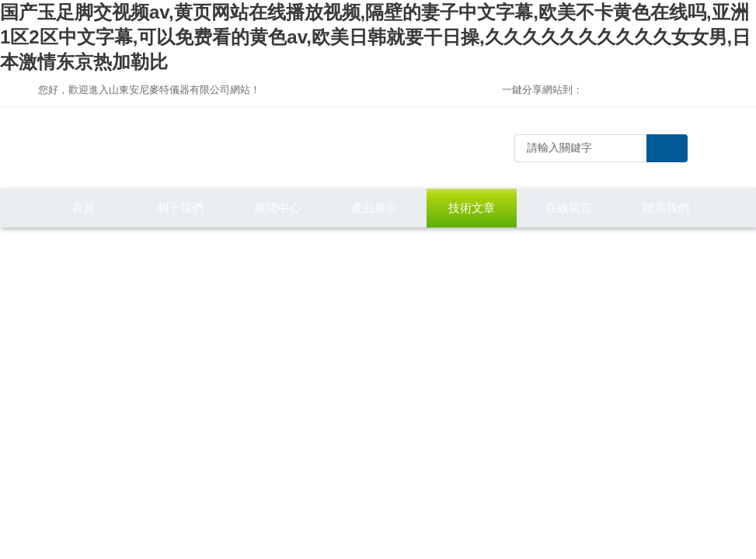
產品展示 (375, 208)
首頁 (83, 208)
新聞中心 (277, 208)
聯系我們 (666, 208)
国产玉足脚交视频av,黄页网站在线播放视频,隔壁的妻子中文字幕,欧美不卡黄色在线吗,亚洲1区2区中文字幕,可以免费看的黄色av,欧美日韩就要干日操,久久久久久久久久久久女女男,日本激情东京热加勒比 (375, 37)
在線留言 (569, 208)
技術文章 (472, 208)
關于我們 (180, 208)
